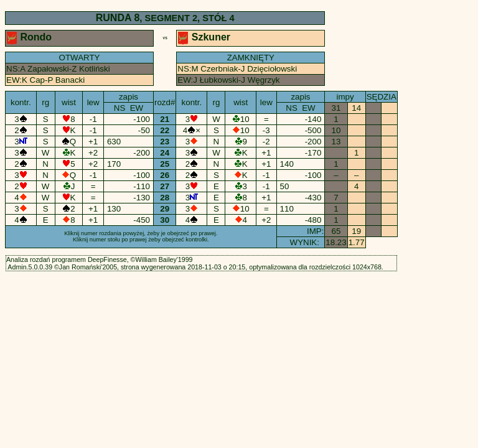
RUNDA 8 (118, 18)
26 (165, 175)
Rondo (31, 37)
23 (165, 142)
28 (165, 198)
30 (165, 220)
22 (165, 130)
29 (165, 209)
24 (165, 153)
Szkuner (205, 37)
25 (165, 164)
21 (165, 119)
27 (165, 186)
